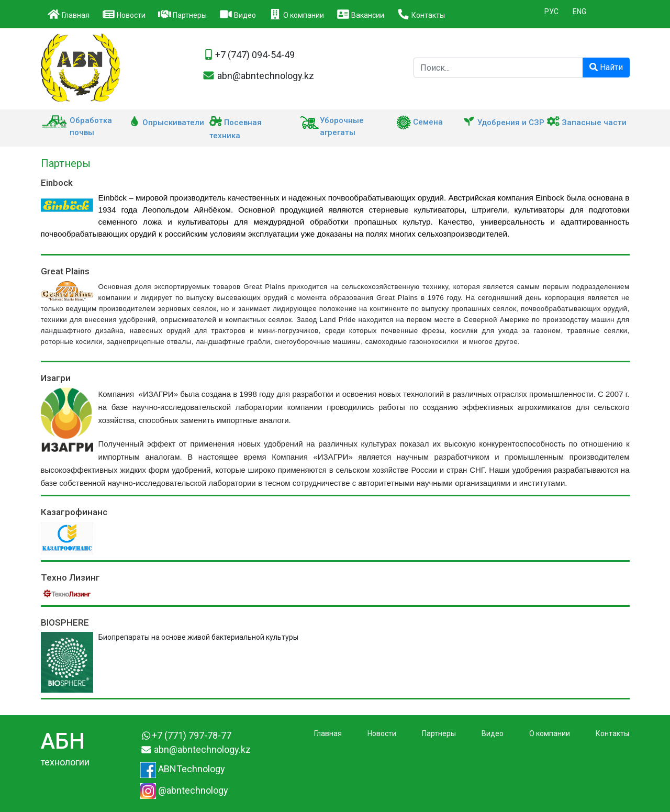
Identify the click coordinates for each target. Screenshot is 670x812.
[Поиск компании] (498, 68)
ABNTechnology (183, 769)
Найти (606, 67)
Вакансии (360, 14)
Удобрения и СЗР (504, 123)
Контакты (421, 14)
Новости (124, 14)
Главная (68, 14)
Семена (420, 122)
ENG (579, 12)
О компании (296, 14)
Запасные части (587, 123)
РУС (551, 12)
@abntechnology (184, 790)
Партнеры (182, 14)
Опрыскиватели (166, 123)
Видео (238, 14)
